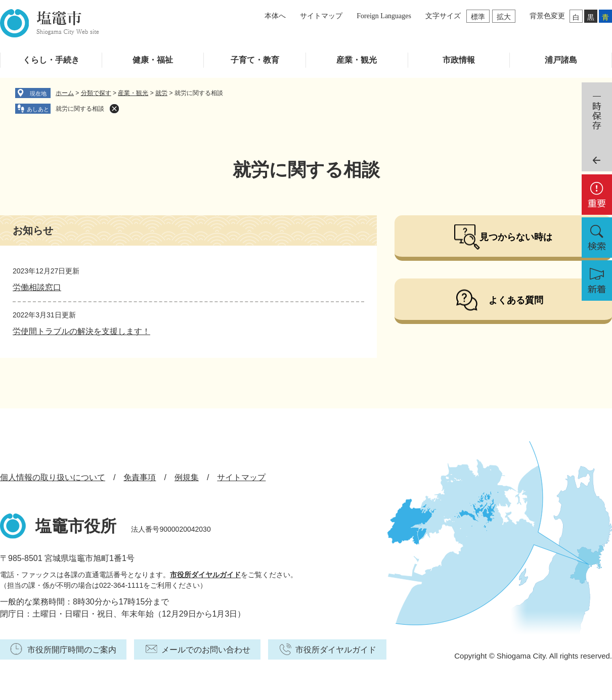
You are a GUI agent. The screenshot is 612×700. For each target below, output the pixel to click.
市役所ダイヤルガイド (205, 575)
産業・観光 (357, 60)
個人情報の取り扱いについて (53, 477)
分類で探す (96, 93)
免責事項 (140, 477)
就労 (161, 93)
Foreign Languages (384, 16)
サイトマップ (321, 16)
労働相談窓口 (37, 287)
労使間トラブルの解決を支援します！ (81, 331)
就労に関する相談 (80, 109)
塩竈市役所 (76, 526)
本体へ (275, 16)
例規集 (187, 477)
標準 (478, 17)
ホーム (65, 93)
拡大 (504, 17)
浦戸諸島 (561, 60)
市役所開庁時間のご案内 (72, 650)
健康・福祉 (153, 60)
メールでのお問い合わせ (206, 650)
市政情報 (459, 60)
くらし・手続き (51, 60)
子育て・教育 (255, 60)
